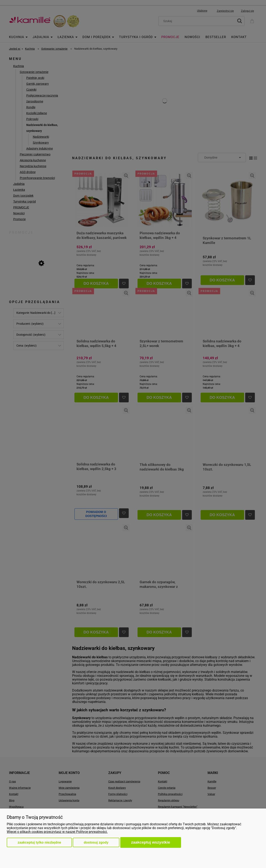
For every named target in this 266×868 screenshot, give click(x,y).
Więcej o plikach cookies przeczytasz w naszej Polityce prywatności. (57, 832)
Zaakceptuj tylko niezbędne (39, 842)
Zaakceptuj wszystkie (151, 842)
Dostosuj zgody (96, 842)
